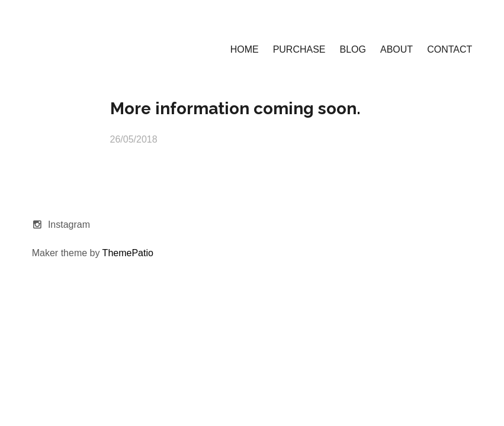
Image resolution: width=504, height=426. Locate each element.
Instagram (69, 225)
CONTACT (450, 49)
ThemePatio (128, 253)
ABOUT (397, 49)
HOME (245, 49)
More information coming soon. (235, 109)
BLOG (353, 49)
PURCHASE (299, 49)
